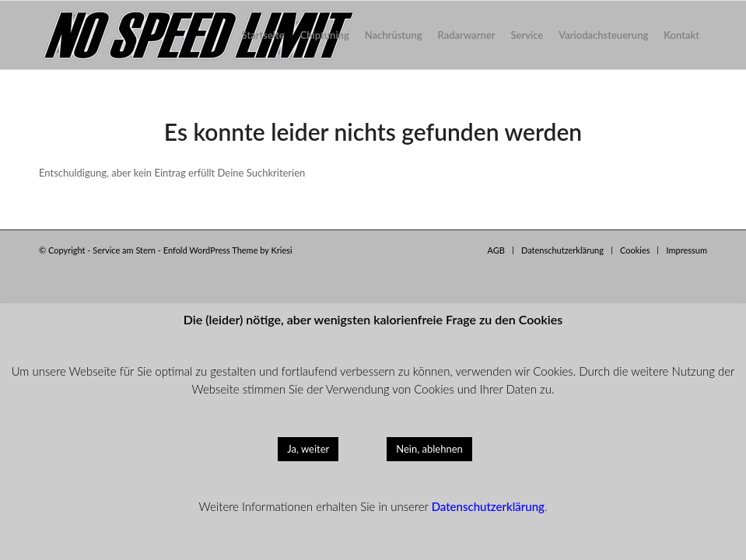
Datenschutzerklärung (488, 506)
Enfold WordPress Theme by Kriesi (228, 250)
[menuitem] (263, 35)
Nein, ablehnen (429, 449)
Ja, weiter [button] (308, 449)
